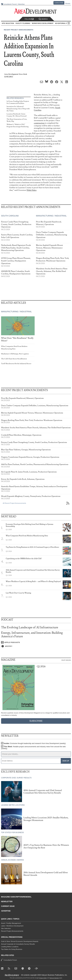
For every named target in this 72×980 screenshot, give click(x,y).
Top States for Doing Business (12, 949)
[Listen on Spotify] (36, 646)
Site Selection (6, 928)
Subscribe (59, 3)
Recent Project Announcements (19, 30)
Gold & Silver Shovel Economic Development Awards (20, 941)
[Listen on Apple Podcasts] (36, 642)
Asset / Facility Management (11, 923)
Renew (68, 3)
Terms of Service (54, 978)
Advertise (21, 4)
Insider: (35, 743)
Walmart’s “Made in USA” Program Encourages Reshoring (18, 126)
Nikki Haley (32, 190)
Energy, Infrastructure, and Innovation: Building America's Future (32, 635)
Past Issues (66, 660)
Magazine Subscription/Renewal (16, 897)
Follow (29, 19)
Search (43, 19)
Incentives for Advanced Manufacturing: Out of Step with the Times (18, 109)
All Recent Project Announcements (14, 503)
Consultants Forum (10, 4)
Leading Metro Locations (10, 947)
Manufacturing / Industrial (51, 216)
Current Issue (8, 906)
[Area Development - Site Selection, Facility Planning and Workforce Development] (36, 11)
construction (39, 123)
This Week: (33, 748)
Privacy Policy (43, 978)
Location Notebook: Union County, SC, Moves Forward (16, 115)
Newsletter (7, 902)
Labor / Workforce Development (12, 926)
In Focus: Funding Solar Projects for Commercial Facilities (18, 102)
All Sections (69, 23)
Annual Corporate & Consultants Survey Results (18, 944)
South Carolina (10, 216)
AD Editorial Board (63, 23)
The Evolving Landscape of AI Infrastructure (30, 627)
